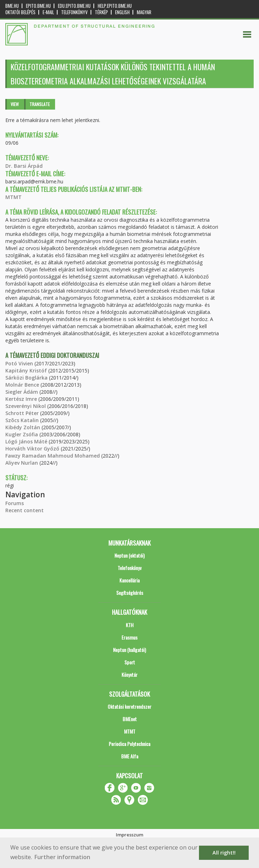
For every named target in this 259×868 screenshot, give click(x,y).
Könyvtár (129, 675)
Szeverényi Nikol (26, 406)
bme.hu (12, 6)
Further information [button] (62, 857)
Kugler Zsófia (22, 434)
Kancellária (129, 580)
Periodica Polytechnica (129, 744)
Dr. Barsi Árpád (24, 166)
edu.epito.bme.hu (74, 6)
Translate (40, 104)
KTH (130, 625)
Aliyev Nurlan (22, 463)
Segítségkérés (130, 593)
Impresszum (129, 835)
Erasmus (129, 637)
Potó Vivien (19, 363)
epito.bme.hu (38, 6)
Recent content (25, 510)
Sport (130, 662)
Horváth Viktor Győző (32, 449)
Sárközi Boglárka (26, 378)
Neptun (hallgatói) (129, 650)
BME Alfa (130, 756)
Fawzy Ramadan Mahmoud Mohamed (53, 456)
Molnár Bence (22, 385)
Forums (15, 503)
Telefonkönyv (74, 12)
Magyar (144, 12)
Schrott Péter (22, 413)
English (122, 12)
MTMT (14, 197)
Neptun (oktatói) (129, 555)
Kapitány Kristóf (26, 371)
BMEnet (130, 719)
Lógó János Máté (26, 441)
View (15, 104)
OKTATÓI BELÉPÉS (20, 12)
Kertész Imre (21, 399)
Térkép (101, 12)
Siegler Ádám (22, 392)
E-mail (48, 12)
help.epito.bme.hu (115, 6)
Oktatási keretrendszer (129, 706)
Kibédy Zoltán (23, 427)
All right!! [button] (224, 853)
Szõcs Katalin (22, 420)
